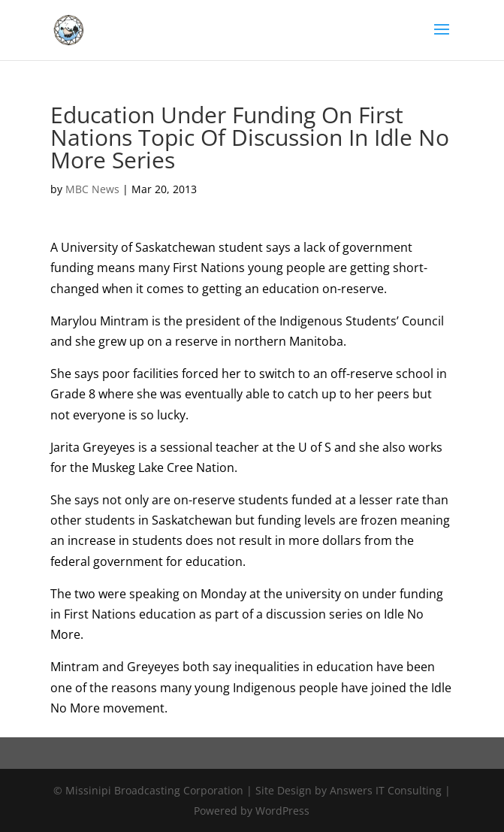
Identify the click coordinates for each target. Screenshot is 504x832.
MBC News (92, 189)
